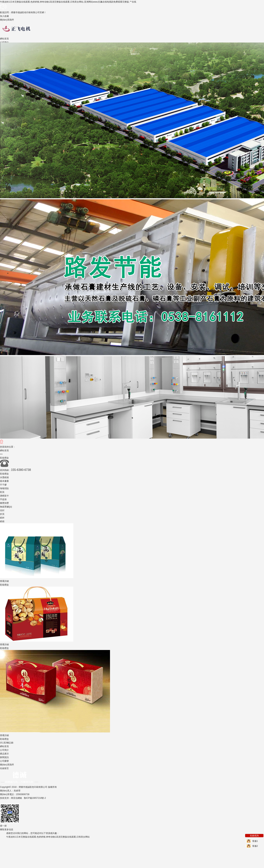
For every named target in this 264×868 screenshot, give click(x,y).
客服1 (255, 841)
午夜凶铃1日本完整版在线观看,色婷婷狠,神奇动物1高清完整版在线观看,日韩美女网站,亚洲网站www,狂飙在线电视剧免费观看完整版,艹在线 (68, 2)
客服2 (255, 846)
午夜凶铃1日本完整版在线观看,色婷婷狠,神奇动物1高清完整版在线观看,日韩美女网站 (48, 837)
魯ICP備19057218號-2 (35, 798)
